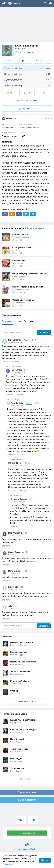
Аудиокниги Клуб (27, 843)
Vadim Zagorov (21, 499)
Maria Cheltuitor (15, 571)
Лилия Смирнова (16, 552)
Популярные (8, 321)
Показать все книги (26, 701)
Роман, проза (10, 119)
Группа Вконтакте (27, 792)
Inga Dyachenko (15, 533)
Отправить (44, 332)
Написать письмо (27, 833)
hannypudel (13, 587)
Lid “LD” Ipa (17, 370)
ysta (10, 606)
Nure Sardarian (19, 340)
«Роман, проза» (35, 228)
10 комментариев (27, 101)
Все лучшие (26, 779)
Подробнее (8, 864)
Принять (45, 860)
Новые (19, 321)
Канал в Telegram (27, 800)
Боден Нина (21, 49)
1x (49, 61)
